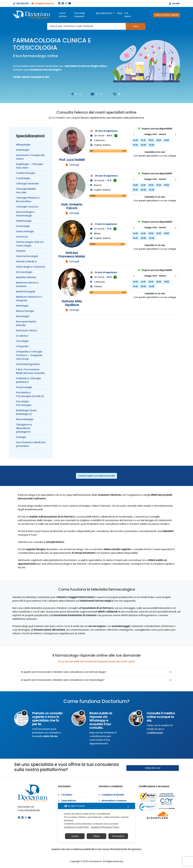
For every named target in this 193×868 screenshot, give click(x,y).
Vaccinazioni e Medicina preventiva (31, 444)
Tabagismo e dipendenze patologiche (24, 428)
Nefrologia (22, 306)
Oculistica (22, 336)
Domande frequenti (80, 15)
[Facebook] (59, 3)
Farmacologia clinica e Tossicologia (30, 244)
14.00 (135, 140)
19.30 (135, 145)
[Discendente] (80, 94)
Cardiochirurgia (25, 173)
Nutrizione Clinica (26, 331)
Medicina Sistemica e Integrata (29, 299)
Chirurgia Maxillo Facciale (26, 191)
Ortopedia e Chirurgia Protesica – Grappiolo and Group (29, 355)
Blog (120, 13)
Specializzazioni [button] (104, 13)
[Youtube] (70, 3)
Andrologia (23, 150)
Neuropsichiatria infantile (26, 323)
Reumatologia (25, 419)
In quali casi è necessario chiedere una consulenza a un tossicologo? (63, 680)
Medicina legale (26, 292)
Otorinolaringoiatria (28, 364)
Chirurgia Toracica (27, 207)
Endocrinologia (25, 231)
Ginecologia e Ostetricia (31, 267)
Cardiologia (23, 178)
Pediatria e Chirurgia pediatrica (28, 380)
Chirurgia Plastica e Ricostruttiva (28, 200)
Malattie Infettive (26, 277)
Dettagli (74, 165)
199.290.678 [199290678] (20, 4)
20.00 (143, 145)
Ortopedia (22, 346)
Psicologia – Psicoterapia (24, 403)
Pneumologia (24, 387)
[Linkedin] (63, 3)
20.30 (152, 145)
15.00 (151, 140)
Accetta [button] (75, 836)
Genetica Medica (26, 262)
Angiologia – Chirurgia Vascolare (29, 166)
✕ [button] (128, 807)
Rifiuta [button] (96, 836)
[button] (134, 135)
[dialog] (96, 822)
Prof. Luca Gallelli (72, 160)
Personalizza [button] (118, 836)
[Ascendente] (77, 94)
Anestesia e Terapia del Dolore (30, 157)
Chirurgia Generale (27, 184)
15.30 (159, 140)
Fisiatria (21, 251)
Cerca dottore (63, 15)
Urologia (21, 437)
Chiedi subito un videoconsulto (96, 476)
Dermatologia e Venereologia (25, 214)
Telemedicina (67, 801)
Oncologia (22, 341)
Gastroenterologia (27, 256)
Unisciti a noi (153, 768)
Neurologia (23, 316)
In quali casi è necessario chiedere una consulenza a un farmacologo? (64, 672)
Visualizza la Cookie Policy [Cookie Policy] (76, 827)
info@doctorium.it (42, 4)
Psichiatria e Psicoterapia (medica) (30, 394)
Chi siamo (128, 15)
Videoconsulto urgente (167, 15)
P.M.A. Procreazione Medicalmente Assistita (30, 371)
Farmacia (22, 237)
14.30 (143, 140)
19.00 (167, 140)
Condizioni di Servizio (111, 795)
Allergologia (23, 145)
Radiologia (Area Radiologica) (26, 412)
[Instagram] (66, 3)
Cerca (136, 26)
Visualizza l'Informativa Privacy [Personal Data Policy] (105, 827)
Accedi (174, 4)
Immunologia (24, 272)
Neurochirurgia (25, 311)
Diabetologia (24, 221)
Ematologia (23, 226)
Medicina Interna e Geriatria (27, 285)
